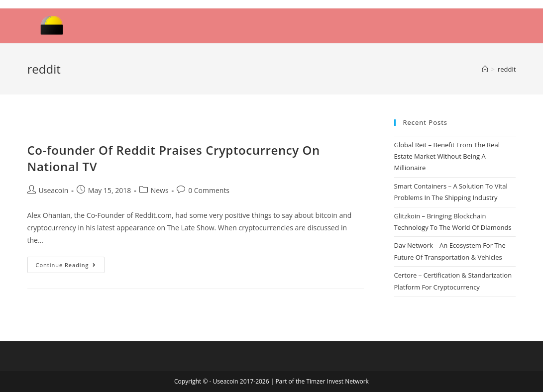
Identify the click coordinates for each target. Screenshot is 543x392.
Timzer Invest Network (337, 381)
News (160, 190)
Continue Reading (66, 265)
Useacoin (54, 190)
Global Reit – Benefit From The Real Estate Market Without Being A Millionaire (447, 156)
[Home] (485, 69)
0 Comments (209, 190)
